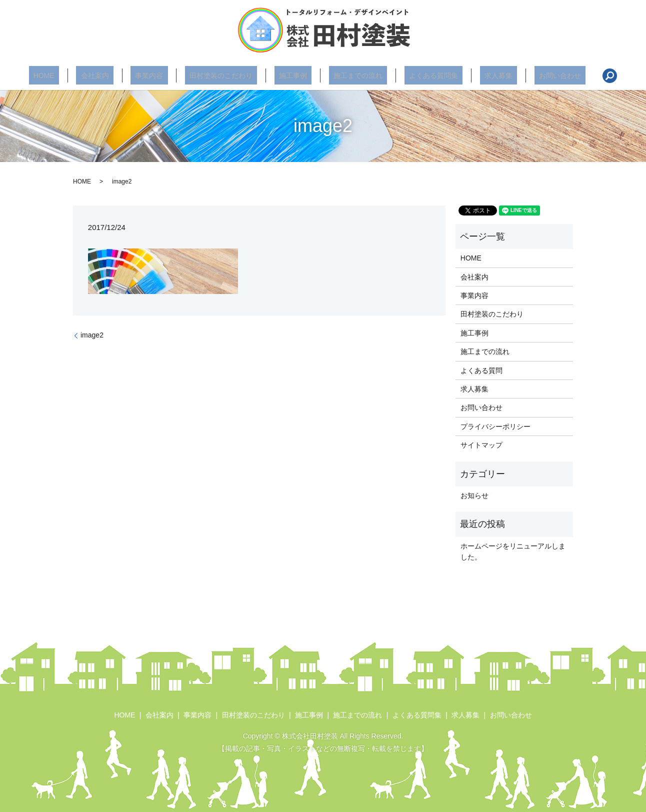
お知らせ (474, 495)
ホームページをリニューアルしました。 (513, 551)
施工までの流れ (349, 75)
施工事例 (293, 75)
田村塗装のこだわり (230, 75)
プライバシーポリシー (495, 426)
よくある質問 (481, 370)
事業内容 (167, 75)
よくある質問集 (415, 75)
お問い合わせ (523, 75)
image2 (92, 335)
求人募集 (471, 75)
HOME (80, 75)
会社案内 (122, 75)
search (568, 75)
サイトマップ (481, 445)
